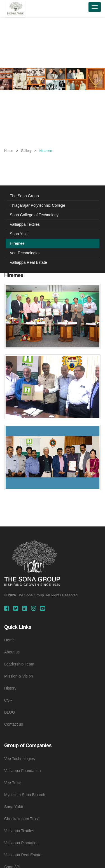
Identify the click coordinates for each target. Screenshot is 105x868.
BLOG (10, 712)
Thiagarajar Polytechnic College (38, 205)
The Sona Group (24, 196)
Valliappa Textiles (25, 224)
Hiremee (17, 243)
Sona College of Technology (34, 215)
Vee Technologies (25, 253)
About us (12, 652)
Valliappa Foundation (23, 771)
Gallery (26, 151)
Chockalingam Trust (22, 819)
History (10, 688)
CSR (8, 700)
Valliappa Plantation (21, 843)
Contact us (14, 724)
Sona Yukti (19, 234)
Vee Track (13, 783)
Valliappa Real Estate (28, 262)
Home (9, 151)
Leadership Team (19, 664)
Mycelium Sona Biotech (25, 795)
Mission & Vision (18, 676)
